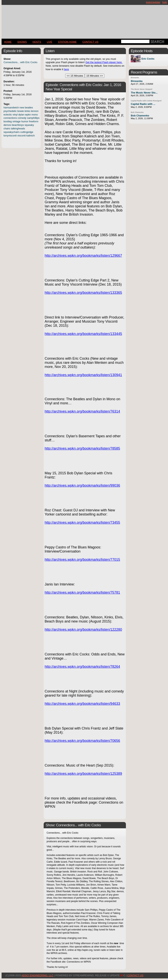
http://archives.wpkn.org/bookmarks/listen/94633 (82, 704)
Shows (22, 42)
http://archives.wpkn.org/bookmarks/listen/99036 (82, 485)
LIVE (50, 42)
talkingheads (18, 128)
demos (7, 125)
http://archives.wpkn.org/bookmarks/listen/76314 (82, 411)
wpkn (28, 115)
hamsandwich (11, 108)
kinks (27, 111)
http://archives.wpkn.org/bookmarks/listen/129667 (83, 256)
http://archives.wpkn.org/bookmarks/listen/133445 (83, 334)
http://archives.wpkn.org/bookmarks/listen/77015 (82, 560)
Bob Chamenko (137, 112)
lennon (35, 111)
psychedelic (10, 111)
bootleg (8, 121)
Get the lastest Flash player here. (104, 62)
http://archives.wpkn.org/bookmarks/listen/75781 (82, 593)
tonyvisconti (10, 136)
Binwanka (135, 78)
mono (35, 115)
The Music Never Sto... (144, 93)
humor (25, 121)
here (66, 69)
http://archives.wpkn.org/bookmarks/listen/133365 (83, 293)
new (22, 108)
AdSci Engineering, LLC (37, 975)
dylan (21, 115)
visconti (21, 136)
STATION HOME (67, 42)
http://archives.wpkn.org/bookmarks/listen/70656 (82, 741)
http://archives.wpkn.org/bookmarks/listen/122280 (83, 630)
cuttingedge (27, 132)
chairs (7, 128)
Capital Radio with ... (143, 104)
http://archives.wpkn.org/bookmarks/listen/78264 (82, 667)
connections (10, 118)
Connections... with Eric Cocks (20, 62)
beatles (29, 108)
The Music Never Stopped (141, 89)
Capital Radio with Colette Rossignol (146, 101)
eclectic (8, 115)
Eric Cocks (148, 59)
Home (8, 42)
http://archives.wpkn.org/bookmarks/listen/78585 (82, 448)
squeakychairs (12, 132)
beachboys (18, 125)
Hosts (37, 42)
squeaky (29, 125)
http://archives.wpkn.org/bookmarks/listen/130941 (83, 375)
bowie (20, 111)
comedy (22, 118)
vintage (17, 121)
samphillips (33, 118)
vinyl (15, 115)
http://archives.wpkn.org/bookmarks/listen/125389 (83, 774)
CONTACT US (90, 42)
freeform (34, 121)
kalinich (31, 136)
